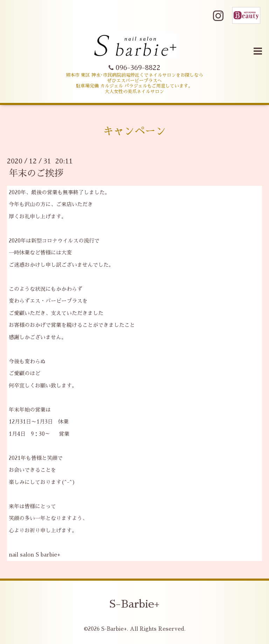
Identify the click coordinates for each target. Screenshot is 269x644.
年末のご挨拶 (36, 173)
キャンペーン (134, 131)
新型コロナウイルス (55, 241)
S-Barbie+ (134, 604)
